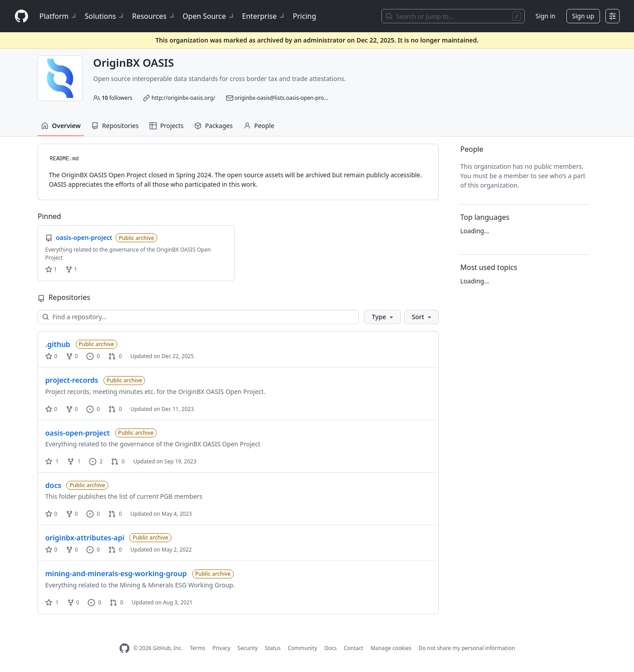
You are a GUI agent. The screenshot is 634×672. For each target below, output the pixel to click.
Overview (61, 126)
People (259, 126)
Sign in (545, 16)
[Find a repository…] (198, 317)
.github (58, 344)
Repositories (115, 126)
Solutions (105, 16)
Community (303, 648)
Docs (330, 648)
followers (117, 98)
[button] (382, 317)
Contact (353, 648)
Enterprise (264, 16)
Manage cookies (391, 648)
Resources (154, 16)
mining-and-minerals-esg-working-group (116, 574)
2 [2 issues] (96, 461)
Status (273, 648)
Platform (58, 16)
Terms (198, 648)
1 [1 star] (52, 461)
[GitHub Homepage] (124, 648)
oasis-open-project (77, 433)
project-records (72, 380)
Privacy (222, 648)
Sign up (583, 16)
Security (248, 648)
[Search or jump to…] (453, 16)
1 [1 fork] (74, 461)
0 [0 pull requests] (115, 356)
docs (53, 485)
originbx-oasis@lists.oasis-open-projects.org (290, 98)
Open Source (209, 16)
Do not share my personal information (467, 648)
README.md (64, 159)
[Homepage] (21, 16)
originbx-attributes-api (85, 538)
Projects (167, 126)
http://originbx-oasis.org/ (184, 98)
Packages (214, 126)
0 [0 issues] (93, 356)
